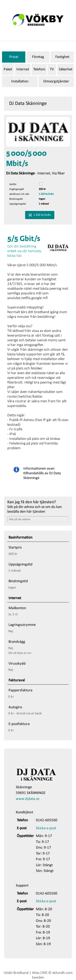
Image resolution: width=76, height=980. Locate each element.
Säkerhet (66, 69)
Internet (23, 69)
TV (52, 69)
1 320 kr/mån (46, 194)
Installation (20, 81)
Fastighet (62, 57)
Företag (38, 57)
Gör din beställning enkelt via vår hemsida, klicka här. (25, 251)
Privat (14, 57)
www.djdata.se (28, 799)
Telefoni (39, 69)
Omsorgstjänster (56, 81)
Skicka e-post (46, 828)
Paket (8, 69)
